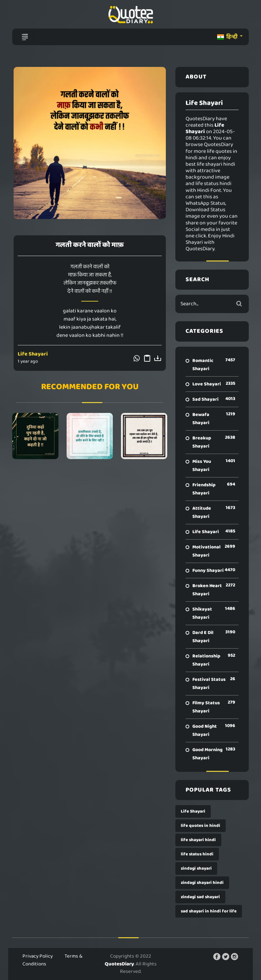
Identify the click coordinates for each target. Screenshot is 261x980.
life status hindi (197, 854)
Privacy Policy (38, 956)
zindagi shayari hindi (202, 883)
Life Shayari (33, 354)
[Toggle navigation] (25, 37)
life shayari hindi (198, 840)
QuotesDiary (119, 964)
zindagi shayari (196, 868)
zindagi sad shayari (200, 897)
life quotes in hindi (201, 826)
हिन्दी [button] (228, 37)
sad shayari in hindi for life (209, 911)
